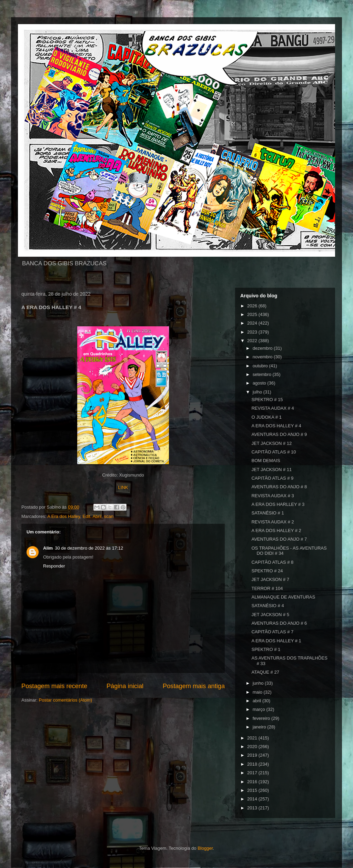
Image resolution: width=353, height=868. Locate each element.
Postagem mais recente (54, 686)
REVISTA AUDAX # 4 (273, 408)
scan (109, 516)
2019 (253, 755)
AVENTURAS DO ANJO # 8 (279, 487)
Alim (48, 548)
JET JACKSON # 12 (271, 443)
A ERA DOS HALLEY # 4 (276, 426)
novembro (263, 357)
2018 (253, 764)
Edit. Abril (92, 516)
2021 (253, 738)
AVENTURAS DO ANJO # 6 (279, 623)
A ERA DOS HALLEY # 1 (276, 641)
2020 (253, 747)
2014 (253, 799)
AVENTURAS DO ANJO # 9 (279, 434)
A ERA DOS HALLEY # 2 (276, 530)
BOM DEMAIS (266, 461)
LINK (123, 487)
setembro (263, 374)
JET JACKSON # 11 (271, 469)
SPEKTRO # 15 (267, 400)
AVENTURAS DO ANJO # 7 (279, 539)
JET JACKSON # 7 (270, 579)
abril (258, 701)
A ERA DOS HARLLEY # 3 (278, 504)
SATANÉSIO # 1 (268, 513)
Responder (54, 566)
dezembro (263, 348)
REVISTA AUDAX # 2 (273, 522)
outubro (261, 366)
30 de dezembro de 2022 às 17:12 (89, 548)
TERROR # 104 (267, 588)
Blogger (205, 848)
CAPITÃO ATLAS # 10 (274, 452)
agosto (260, 383)
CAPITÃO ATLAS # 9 (272, 478)
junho (259, 683)
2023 (253, 332)
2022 (253, 341)
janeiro (260, 727)
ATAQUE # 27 (265, 672)
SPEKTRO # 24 (267, 571)
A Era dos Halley (64, 516)
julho (258, 392)
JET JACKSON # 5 (270, 615)
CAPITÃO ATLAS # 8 (272, 562)
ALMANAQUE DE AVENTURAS (283, 597)
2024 (253, 323)
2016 (253, 782)
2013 (253, 808)
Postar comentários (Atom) (66, 700)
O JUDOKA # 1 (266, 417)
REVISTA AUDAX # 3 (273, 496)
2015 (253, 790)
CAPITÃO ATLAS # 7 (272, 632)
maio (258, 692)
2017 (253, 773)
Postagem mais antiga (194, 686)
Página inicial (125, 686)
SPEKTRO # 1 (266, 649)
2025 (253, 314)
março (260, 709)
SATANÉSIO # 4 (268, 606)
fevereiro (262, 718)
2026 (253, 306)
